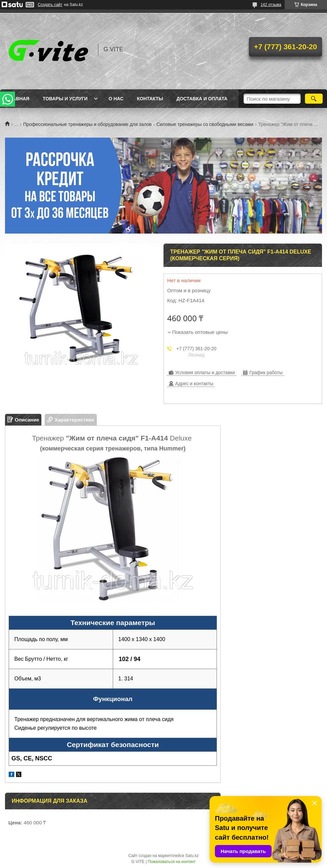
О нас (116, 99)
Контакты (150, 99)
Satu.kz (192, 856)
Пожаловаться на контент (172, 862)
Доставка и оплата (202, 99)
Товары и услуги (65, 99)
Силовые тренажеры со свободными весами (205, 124)
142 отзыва (271, 5)
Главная (18, 99)
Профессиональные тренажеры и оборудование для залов (88, 124)
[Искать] (314, 99)
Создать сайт (50, 5)
